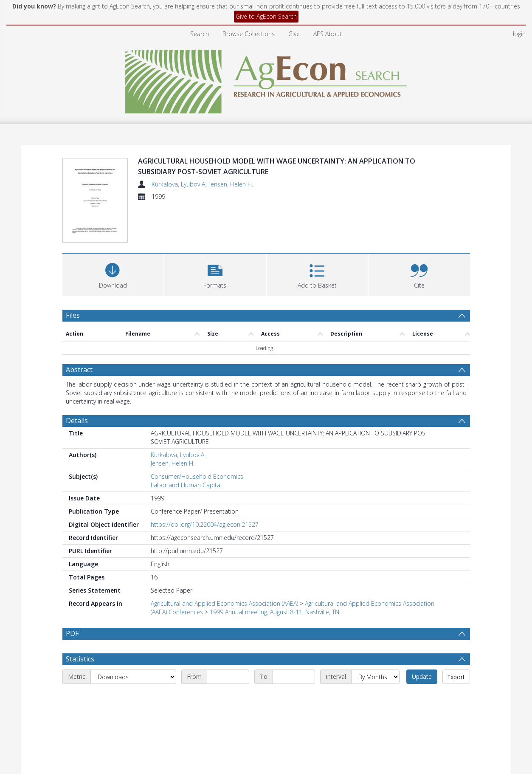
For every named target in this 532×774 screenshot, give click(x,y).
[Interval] (375, 638)
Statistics (80, 620)
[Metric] (133, 638)
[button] (215, 235)
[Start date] (228, 638)
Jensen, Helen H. (231, 184)
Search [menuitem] (200, 34)
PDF (72, 594)
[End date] (294, 638)
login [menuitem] (519, 34)
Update (422, 637)
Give (294, 34)
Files (73, 276)
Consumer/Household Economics (197, 437)
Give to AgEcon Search (266, 16)
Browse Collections (249, 34)
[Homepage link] (266, 79)
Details (77, 381)
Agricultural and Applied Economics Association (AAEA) (224, 564)
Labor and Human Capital (186, 446)
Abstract (79, 331)
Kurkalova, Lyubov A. (179, 184)
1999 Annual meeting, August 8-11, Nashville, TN (274, 573)
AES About (328, 34)
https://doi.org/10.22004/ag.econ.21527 (205, 485)
